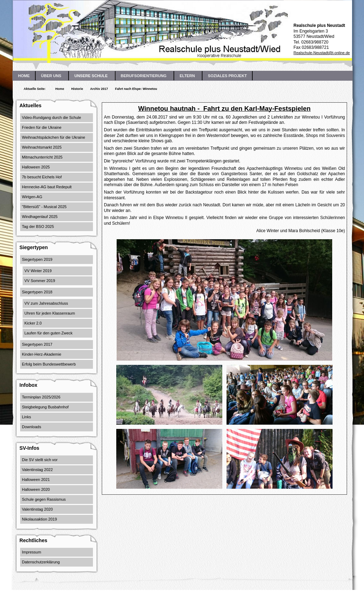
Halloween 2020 (36, 489)
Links (27, 417)
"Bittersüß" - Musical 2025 (44, 207)
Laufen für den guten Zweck (48, 333)
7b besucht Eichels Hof (42, 177)
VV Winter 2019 (38, 271)
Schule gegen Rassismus (44, 499)
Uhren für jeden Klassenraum (50, 313)
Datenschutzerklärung (41, 562)
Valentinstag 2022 (37, 470)
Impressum (31, 552)
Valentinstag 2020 (37, 509)
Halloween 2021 (36, 480)
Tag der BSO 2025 (38, 226)
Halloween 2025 (36, 167)
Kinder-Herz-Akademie (42, 354)
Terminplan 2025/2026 (41, 397)
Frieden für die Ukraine (42, 127)
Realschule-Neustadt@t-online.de (322, 53)
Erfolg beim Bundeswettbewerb (49, 364)
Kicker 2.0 (33, 323)
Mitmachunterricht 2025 (42, 157)
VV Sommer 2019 (40, 281)
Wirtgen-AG (32, 197)
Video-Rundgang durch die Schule (51, 117)
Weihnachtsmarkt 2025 (42, 147)
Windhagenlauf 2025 (40, 217)
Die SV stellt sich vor (40, 460)
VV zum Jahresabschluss (46, 303)
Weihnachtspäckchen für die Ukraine (54, 137)
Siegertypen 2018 (37, 292)
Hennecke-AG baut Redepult (47, 187)
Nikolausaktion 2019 (39, 519)
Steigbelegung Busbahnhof (45, 407)
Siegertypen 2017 (37, 344)
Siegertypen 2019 (37, 259)
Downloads (31, 427)
